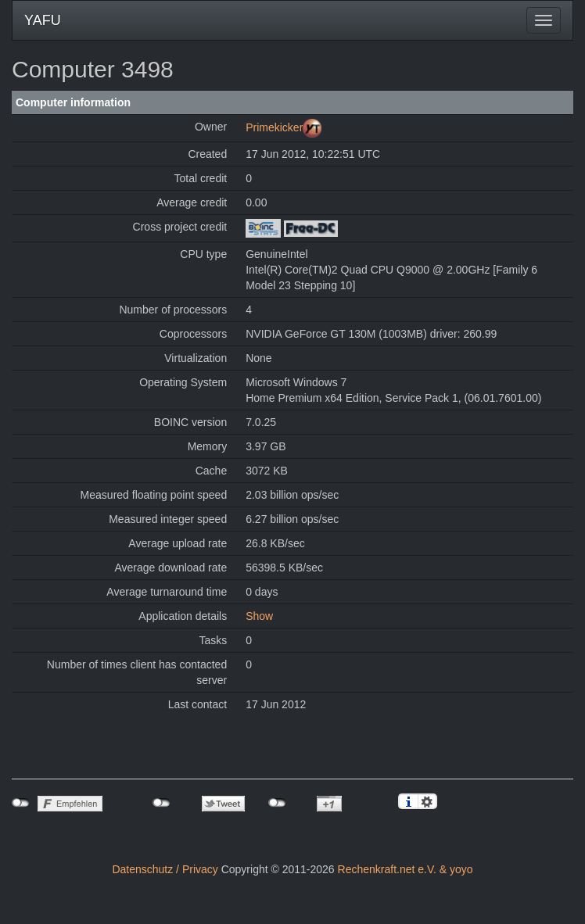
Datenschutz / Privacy (165, 869)
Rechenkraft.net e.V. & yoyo (406, 869)
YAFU (43, 20)
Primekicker (274, 127)
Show (259, 616)
